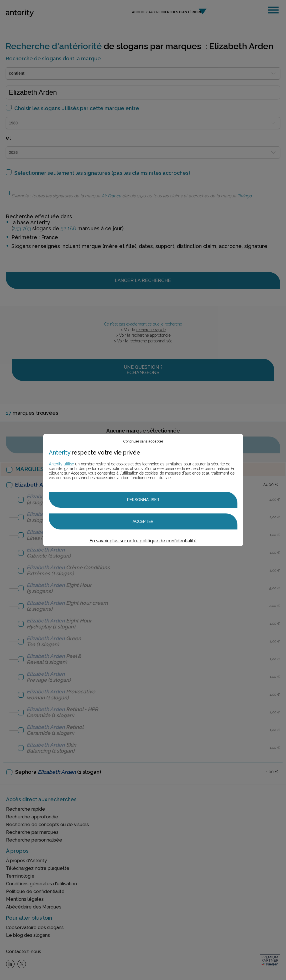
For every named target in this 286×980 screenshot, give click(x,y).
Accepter (143, 521)
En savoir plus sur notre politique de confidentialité (143, 541)
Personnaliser (143, 500)
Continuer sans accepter (143, 441)
